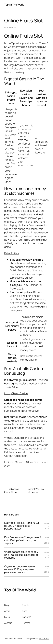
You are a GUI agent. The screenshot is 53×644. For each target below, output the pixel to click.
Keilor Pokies (12, 253)
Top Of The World (14, 5)
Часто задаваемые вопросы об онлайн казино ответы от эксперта (21, 555)
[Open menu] (47, 5)
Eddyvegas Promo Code (12, 491)
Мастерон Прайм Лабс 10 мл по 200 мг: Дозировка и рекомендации (21, 526)
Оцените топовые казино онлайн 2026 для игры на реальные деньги (20, 569)
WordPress (44, 638)
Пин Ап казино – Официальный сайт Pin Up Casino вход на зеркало (23, 540)
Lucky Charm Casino (16, 393)
